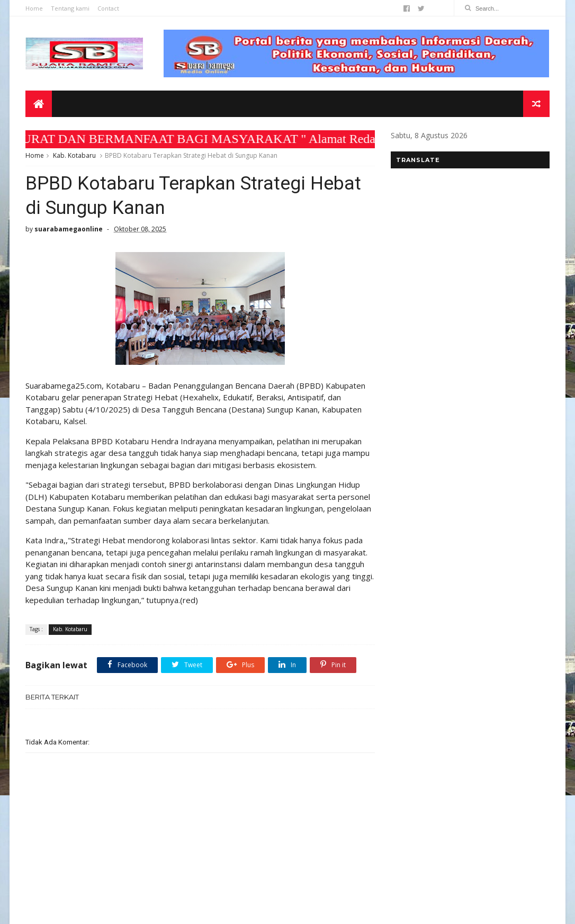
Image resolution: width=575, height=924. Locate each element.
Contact (108, 8)
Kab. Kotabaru (74, 155)
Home (34, 8)
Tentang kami (70, 8)
